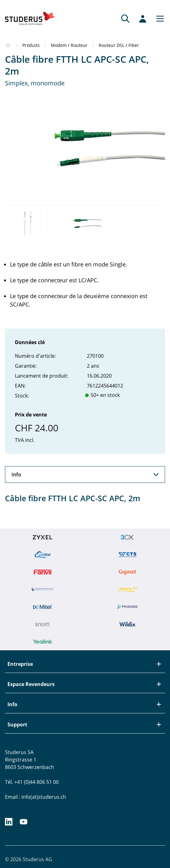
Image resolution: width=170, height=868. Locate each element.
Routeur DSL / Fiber (119, 45)
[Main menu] (158, 19)
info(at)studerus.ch (44, 797)
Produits (31, 45)
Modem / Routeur (69, 45)
